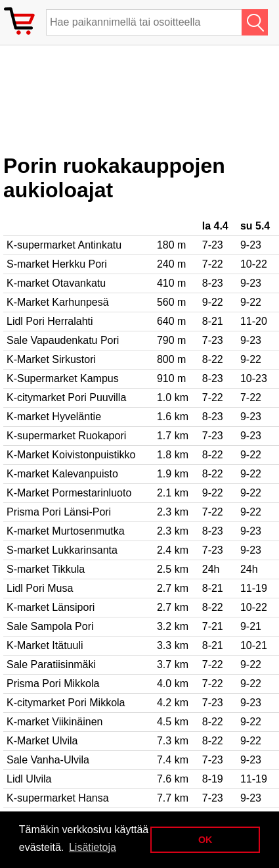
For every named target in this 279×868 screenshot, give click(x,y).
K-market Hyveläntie (54, 417)
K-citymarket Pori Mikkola (66, 703)
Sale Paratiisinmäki (51, 664)
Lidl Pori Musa (40, 588)
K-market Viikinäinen (54, 722)
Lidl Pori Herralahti (50, 321)
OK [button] (205, 840)
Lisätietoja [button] (93, 847)
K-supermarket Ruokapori (66, 436)
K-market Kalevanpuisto (62, 474)
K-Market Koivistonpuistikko (71, 455)
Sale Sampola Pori (50, 626)
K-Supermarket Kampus (63, 378)
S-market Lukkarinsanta (62, 550)
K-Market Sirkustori (51, 359)
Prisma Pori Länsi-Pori (59, 512)
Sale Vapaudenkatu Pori (63, 340)
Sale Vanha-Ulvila (48, 760)
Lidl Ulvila (29, 779)
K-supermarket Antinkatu (64, 245)
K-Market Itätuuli (45, 645)
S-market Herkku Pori (57, 264)
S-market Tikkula (46, 569)
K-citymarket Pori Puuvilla (66, 398)
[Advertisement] (108, 105)
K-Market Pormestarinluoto (69, 493)
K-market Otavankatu (56, 283)
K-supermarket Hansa (58, 798)
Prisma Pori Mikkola (53, 684)
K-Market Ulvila (42, 741)
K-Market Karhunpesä (58, 302)
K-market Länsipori (51, 607)
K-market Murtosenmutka (66, 531)
